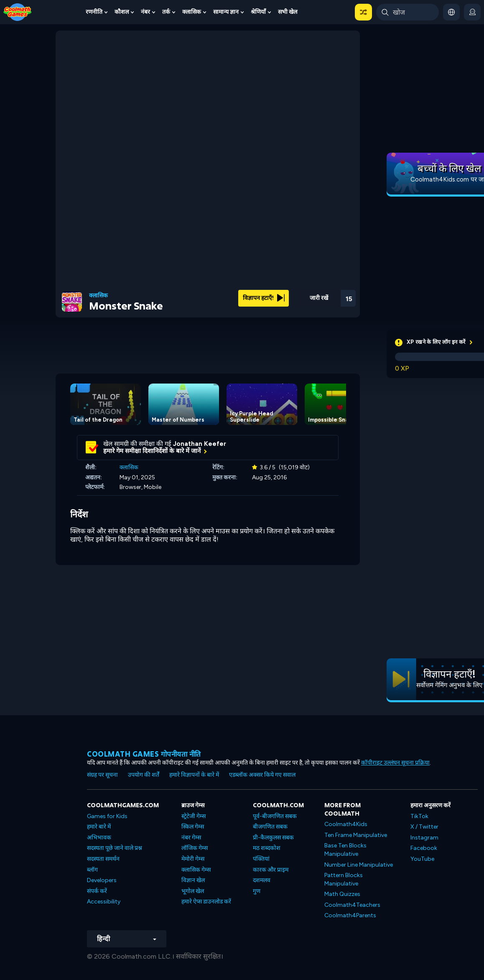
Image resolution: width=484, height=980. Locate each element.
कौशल (122, 12)
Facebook (424, 848)
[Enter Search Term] (408, 12)
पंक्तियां (261, 859)
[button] (363, 12)
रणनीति (94, 12)
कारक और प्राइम (271, 870)
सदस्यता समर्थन (103, 859)
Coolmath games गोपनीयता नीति (144, 754)
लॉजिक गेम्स (195, 848)
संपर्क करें (97, 891)
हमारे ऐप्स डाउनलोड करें (206, 902)
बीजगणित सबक (270, 827)
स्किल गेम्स (193, 827)
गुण (257, 891)
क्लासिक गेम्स (196, 870)
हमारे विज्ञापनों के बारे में (194, 775)
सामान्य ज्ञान (226, 12)
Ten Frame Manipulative (356, 835)
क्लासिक (192, 12)
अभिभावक (99, 838)
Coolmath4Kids (346, 824)
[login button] (472, 12)
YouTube (422, 859)
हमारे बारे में (99, 827)
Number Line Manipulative (359, 865)
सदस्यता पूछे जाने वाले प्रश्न (115, 848)
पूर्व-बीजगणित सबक (275, 816)
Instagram (424, 838)
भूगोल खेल (193, 891)
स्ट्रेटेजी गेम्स (194, 816)
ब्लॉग (92, 870)
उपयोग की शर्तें (144, 775)
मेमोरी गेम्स (193, 859)
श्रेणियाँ (258, 12)
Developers (102, 880)
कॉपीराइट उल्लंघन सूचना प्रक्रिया (395, 763)
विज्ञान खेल (193, 880)
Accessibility (104, 902)
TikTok (419, 816)
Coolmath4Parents (350, 915)
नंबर (145, 12)
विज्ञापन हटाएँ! (264, 298)
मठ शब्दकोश (267, 848)
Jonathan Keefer (200, 444)
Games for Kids (107, 816)
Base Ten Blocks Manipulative (345, 850)
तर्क (166, 12)
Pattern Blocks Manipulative (344, 879)
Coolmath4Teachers (352, 905)
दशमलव (262, 880)
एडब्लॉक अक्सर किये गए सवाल (262, 775)
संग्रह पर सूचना (102, 775)
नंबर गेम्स (191, 838)
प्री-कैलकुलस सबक (273, 838)
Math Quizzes (342, 894)
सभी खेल (288, 12)
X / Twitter (424, 827)
